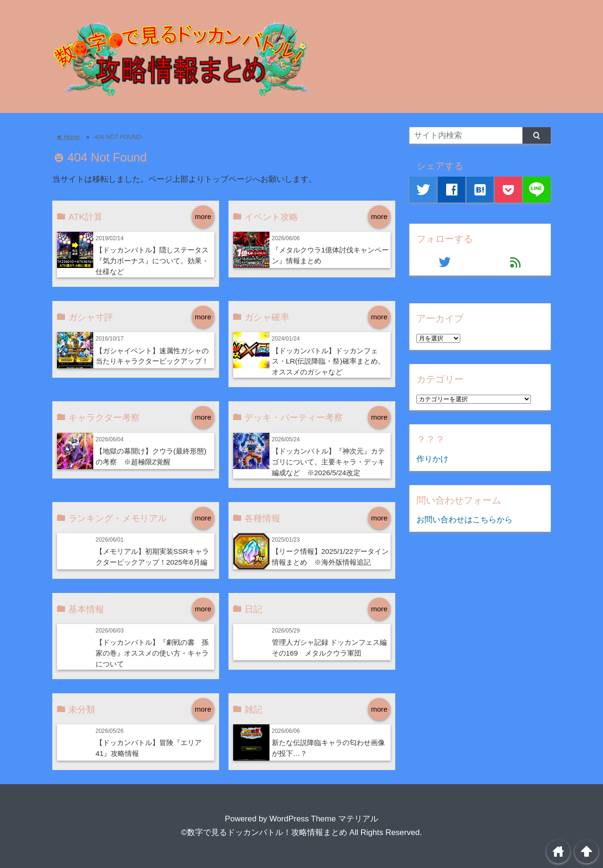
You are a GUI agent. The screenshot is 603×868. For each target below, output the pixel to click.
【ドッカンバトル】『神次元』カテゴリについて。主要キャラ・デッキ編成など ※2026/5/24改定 (328, 462)
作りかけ (432, 459)
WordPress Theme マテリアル (324, 819)
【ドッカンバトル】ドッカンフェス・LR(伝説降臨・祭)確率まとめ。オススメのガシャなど (328, 361)
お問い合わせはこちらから (464, 520)
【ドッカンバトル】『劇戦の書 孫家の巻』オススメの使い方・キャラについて (152, 653)
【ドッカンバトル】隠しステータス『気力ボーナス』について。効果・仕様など (152, 261)
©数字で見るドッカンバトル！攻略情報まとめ (264, 832)
